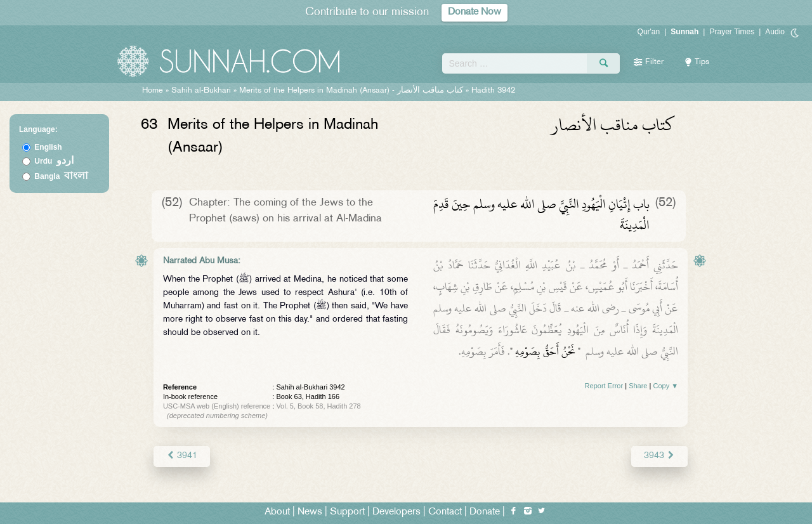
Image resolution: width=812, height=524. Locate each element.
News (310, 512)
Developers (396, 512)
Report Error (604, 386)
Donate (485, 512)
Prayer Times (732, 32)
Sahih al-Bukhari (201, 91)
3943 (659, 456)
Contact (445, 512)
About (277, 512)
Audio (775, 32)
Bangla (61, 176)
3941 (182, 456)
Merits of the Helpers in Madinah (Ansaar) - (352, 91)
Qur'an (649, 32)
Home (153, 91)
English (48, 147)
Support (347, 512)
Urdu (54, 161)
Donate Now (475, 12)
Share (638, 386)
